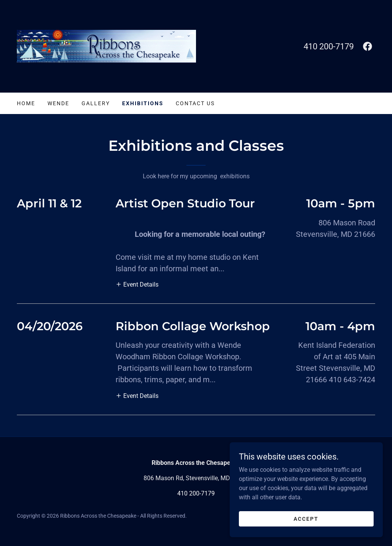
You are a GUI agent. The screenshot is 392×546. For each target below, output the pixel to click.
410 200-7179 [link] (329, 46)
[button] (137, 284)
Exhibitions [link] (143, 103)
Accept (306, 529)
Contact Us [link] (195, 103)
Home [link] (26, 103)
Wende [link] (58, 103)
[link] (106, 46)
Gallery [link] (96, 103)
